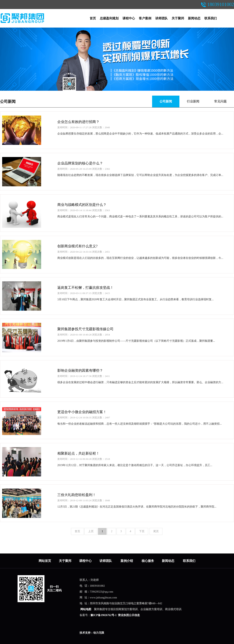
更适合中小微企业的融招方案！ (82, 412)
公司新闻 (8, 101)
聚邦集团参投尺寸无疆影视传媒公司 (85, 329)
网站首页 (45, 561)
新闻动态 (194, 18)
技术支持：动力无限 (92, 633)
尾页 (156, 531)
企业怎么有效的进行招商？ (78, 122)
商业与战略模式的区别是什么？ (82, 205)
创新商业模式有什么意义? (77, 246)
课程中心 (129, 18)
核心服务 (148, 561)
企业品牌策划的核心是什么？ (80, 163)
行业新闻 (193, 101)
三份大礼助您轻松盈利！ (77, 495)
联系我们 (211, 18)
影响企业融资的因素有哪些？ (80, 370)
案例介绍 (127, 561)
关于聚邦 (178, 18)
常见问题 (220, 101)
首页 (93, 18)
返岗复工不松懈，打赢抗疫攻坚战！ (85, 288)
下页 (142, 531)
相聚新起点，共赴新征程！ (78, 453)
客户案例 (145, 18)
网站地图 (86, 609)
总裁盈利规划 (109, 18)
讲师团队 (161, 18)
